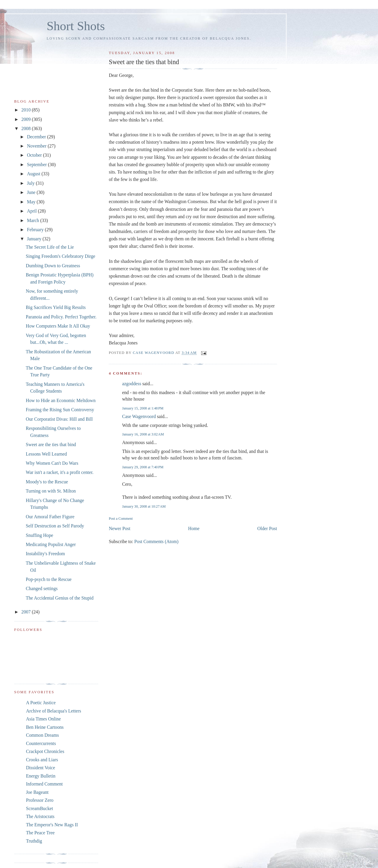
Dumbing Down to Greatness (53, 266)
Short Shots (76, 26)
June (32, 192)
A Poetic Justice (41, 703)
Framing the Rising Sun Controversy (60, 410)
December (37, 137)
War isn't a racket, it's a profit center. (60, 472)
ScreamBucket (40, 808)
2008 (26, 128)
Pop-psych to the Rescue (49, 579)
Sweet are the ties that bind (51, 444)
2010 (26, 110)
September (37, 165)
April (32, 211)
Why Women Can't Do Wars (52, 463)
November (37, 146)
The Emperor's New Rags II (52, 825)
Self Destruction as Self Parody (55, 526)
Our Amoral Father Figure (50, 517)
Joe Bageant (37, 792)
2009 (26, 119)
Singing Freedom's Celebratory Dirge (60, 256)
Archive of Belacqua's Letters (54, 711)
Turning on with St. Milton (51, 491)
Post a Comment (121, 519)
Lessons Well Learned (46, 454)
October (35, 155)
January (35, 239)
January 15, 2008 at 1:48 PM (143, 408)
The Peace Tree (40, 833)
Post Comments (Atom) (156, 541)
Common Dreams (42, 735)
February (36, 230)
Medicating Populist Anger (51, 544)
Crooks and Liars (42, 760)
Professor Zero (40, 800)
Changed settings (42, 588)
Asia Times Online (43, 719)
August (34, 174)
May (32, 202)
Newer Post (119, 528)
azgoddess (132, 384)
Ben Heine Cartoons (45, 727)
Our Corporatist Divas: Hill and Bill (59, 419)
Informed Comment (44, 784)
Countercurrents (41, 743)
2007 (26, 612)
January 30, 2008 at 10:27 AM (144, 506)
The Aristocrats (40, 816)
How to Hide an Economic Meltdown (61, 400)
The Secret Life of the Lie (50, 247)
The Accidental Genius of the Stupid (60, 598)
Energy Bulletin (41, 776)
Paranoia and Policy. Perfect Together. (61, 317)
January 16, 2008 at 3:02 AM (143, 434)
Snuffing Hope (39, 535)
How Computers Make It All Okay (58, 326)
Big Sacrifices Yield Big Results (56, 307)
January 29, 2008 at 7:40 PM (143, 467)
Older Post (267, 528)
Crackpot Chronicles (45, 751)
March (34, 220)
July (31, 183)
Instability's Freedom (45, 554)
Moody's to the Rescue (47, 482)
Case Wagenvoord (139, 416)
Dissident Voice (41, 768)
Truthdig (34, 841)
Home (194, 528)
